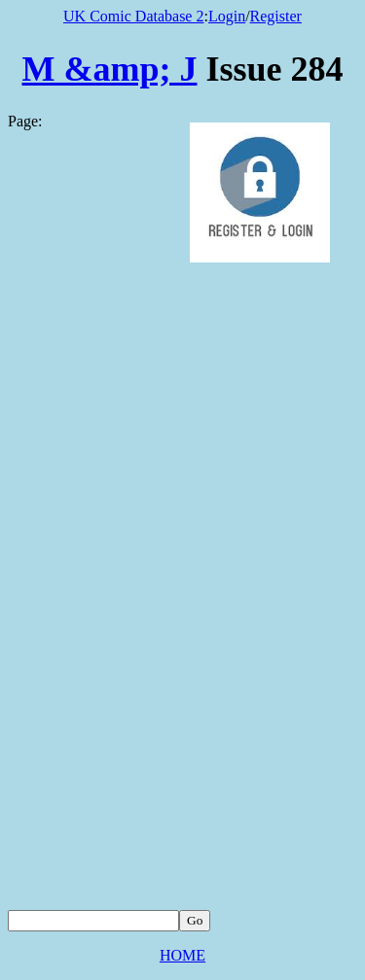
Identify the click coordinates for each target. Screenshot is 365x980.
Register (276, 16)
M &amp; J (110, 69)
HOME (182, 955)
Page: (25, 121)
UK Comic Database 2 (133, 16)
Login (227, 16)
